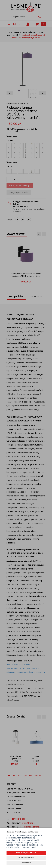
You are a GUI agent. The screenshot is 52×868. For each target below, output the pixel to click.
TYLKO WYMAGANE (26, 858)
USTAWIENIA (26, 863)
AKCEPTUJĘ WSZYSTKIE (26, 853)
